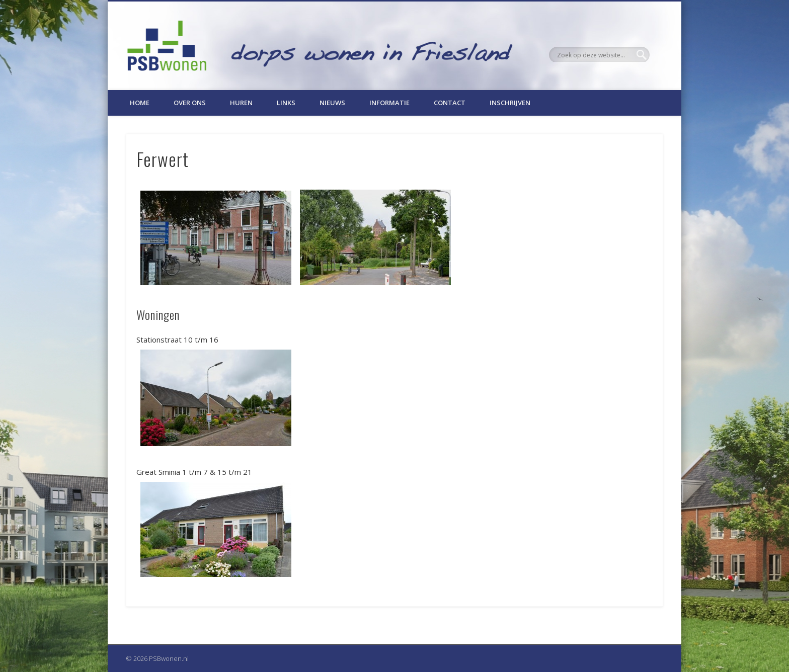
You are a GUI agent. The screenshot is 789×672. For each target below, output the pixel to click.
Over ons (190, 103)
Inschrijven (510, 103)
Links (286, 103)
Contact (450, 103)
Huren (241, 103)
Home (140, 103)
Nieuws (332, 103)
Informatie (389, 103)
